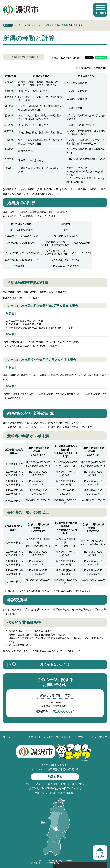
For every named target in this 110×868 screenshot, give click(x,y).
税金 (48, 25)
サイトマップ (99, 737)
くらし (41, 25)
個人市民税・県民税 (59, 25)
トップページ (19, 25)
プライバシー (11, 737)
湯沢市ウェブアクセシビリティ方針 (64, 737)
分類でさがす (32, 25)
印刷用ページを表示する (25, 57)
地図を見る (55, 777)
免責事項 (31, 737)
